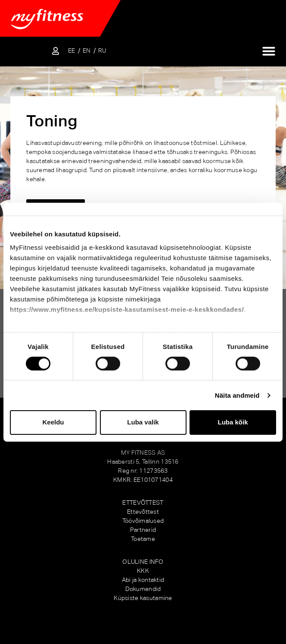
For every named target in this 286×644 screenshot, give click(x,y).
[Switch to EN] (87, 51)
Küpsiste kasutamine (143, 598)
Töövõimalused (143, 521)
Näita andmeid (237, 395)
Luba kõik (233, 422)
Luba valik (143, 422)
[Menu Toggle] (269, 51)
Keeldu (53, 422)
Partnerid (143, 530)
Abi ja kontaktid (143, 580)
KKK (143, 571)
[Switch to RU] (102, 51)
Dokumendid (143, 589)
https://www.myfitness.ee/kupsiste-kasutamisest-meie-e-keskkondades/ (127, 309)
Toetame (143, 539)
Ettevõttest (143, 512)
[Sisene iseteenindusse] (56, 51)
